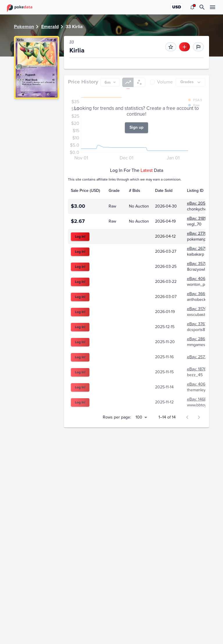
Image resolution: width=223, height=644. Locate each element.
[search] (202, 7)
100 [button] (139, 469)
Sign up (136, 179)
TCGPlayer (126, 65)
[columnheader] (87, 242)
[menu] (192, 7)
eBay (82, 65)
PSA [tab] (77, 85)
